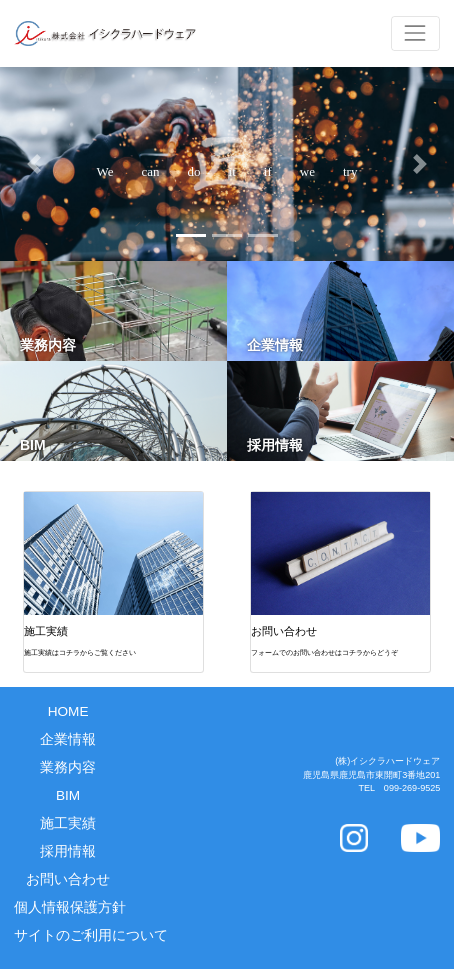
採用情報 (68, 851)
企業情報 (68, 739)
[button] (34, 164)
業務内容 (68, 767)
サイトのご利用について (75, 935)
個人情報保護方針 (70, 907)
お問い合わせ (68, 879)
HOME (68, 711)
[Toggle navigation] (415, 33)
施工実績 (68, 823)
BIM (68, 795)
